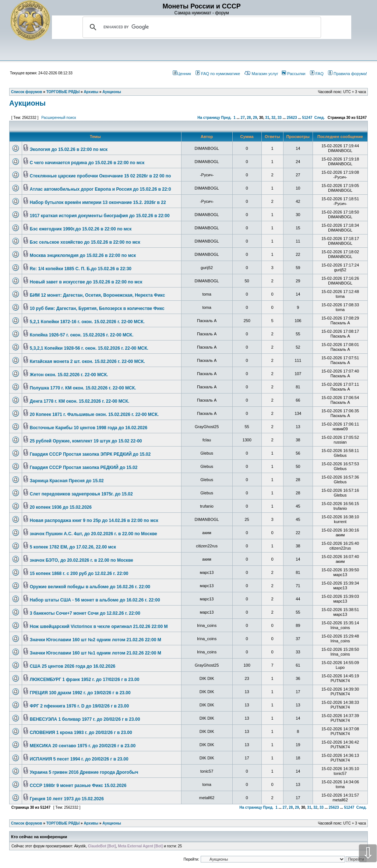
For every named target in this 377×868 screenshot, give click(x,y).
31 (267, 118)
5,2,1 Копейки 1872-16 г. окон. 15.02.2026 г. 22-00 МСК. (87, 322)
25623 (292, 118)
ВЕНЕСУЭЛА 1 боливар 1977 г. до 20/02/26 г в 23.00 (85, 719)
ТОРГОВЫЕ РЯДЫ (63, 823)
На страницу (209, 118)
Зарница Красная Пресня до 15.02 (67, 481)
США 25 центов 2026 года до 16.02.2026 (73, 666)
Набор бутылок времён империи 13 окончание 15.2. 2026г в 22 (98, 202)
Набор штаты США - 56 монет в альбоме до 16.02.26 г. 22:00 (95, 600)
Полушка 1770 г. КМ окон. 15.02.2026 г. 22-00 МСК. (83, 388)
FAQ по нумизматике (218, 74)
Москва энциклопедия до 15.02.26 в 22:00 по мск (83, 255)
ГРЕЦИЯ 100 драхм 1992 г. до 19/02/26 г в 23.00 (80, 693)
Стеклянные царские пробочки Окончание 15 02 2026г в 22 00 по (100, 176)
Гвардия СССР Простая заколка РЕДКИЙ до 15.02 (84, 467)
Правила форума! (348, 74)
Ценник (182, 74)
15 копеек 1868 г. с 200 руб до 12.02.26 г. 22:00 (79, 574)
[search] (201, 27)
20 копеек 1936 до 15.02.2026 (61, 507)
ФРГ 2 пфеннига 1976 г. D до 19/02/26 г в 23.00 (79, 706)
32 (273, 118)
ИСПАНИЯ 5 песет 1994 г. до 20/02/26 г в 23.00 (79, 759)
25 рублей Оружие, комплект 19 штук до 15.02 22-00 (86, 441)
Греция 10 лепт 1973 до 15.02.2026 (67, 799)
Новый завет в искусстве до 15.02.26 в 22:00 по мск (86, 282)
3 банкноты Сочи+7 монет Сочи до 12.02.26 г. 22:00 (85, 613)
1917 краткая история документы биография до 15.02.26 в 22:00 (100, 216)
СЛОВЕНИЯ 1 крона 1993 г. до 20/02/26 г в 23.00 (81, 733)
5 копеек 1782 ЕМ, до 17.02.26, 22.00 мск (73, 547)
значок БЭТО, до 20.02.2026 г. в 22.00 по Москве (82, 560)
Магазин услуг (261, 74)
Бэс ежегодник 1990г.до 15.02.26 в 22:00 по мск (81, 229)
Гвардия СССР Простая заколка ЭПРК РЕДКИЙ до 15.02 (90, 454)
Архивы (91, 823)
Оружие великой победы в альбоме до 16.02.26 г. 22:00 (90, 587)
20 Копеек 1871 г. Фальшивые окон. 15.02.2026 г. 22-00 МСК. (94, 414)
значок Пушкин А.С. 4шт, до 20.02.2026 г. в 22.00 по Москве (94, 534)
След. (320, 118)
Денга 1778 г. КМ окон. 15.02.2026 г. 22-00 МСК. (80, 401)
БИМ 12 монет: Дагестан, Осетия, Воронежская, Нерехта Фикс (97, 295)
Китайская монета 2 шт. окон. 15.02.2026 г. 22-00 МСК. (87, 361)
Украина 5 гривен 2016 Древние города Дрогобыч (84, 772)
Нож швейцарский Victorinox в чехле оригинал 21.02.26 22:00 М (99, 627)
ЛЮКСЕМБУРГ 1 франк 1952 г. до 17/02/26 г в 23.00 (85, 680)
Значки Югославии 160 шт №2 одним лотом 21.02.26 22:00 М (96, 640)
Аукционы (27, 103)
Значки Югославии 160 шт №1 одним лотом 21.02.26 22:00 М (96, 653)
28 (249, 118)
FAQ (317, 74)
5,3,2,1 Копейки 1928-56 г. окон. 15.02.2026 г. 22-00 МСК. (89, 348)
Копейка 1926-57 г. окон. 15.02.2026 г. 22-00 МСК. (82, 335)
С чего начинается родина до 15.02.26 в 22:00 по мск (87, 163)
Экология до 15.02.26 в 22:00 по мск (69, 149)
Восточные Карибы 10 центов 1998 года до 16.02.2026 (89, 428)
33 (280, 118)
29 (255, 118)
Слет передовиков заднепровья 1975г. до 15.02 (81, 494)
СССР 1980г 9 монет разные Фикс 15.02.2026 (78, 786)
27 (243, 118)
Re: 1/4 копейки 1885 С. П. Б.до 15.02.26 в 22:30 (81, 269)
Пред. (226, 118)
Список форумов (27, 823)
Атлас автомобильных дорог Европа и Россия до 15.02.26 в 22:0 (101, 189)
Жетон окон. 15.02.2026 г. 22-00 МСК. (69, 375)
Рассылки (293, 74)
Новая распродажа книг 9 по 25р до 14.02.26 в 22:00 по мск (94, 521)
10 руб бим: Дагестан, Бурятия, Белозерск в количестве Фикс (97, 308)
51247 (307, 118)
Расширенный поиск (59, 118)
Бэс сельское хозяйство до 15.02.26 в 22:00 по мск (85, 242)
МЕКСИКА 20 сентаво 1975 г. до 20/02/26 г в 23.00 (83, 746)
